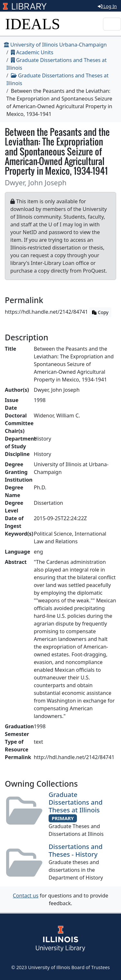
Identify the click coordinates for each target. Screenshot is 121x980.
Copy (100, 312)
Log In (107, 6)
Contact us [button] (26, 896)
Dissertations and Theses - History (76, 850)
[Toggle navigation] (112, 24)
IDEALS (33, 24)
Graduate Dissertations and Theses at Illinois (76, 802)
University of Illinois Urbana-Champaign (55, 45)
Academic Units (32, 52)
